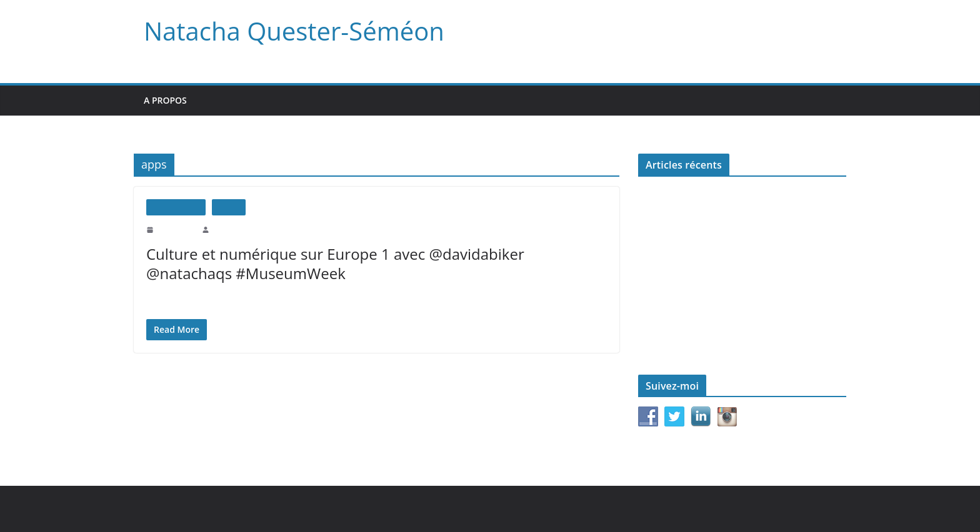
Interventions (176, 207)
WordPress (409, 509)
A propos (166, 100)
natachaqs (227, 229)
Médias (229, 207)
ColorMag (355, 509)
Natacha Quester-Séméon (289, 31)
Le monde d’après (670, 298)
